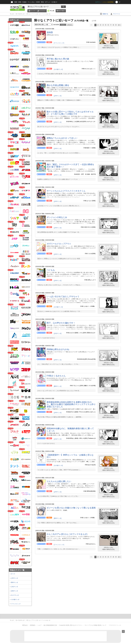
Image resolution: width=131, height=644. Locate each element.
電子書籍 (62, 11)
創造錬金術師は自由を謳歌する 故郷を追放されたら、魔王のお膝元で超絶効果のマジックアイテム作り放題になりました (71, 404)
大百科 (38, 2)
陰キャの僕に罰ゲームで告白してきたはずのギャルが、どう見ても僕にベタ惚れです (70, 113)
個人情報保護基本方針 (50, 625)
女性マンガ (14, 591)
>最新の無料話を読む (108, 48)
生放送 (24, 2)
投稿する (105, 14)
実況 (42, 2)
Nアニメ (48, 2)
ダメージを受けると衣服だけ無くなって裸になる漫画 (71, 508)
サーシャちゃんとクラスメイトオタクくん (66, 191)
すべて (13, 574)
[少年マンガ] (58, 96)
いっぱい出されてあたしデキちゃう (63, 296)
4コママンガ (15, 595)
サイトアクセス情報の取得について (95, 625)
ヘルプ (39, 625)
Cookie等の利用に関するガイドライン (71, 625)
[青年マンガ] (58, 386)
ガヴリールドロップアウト (59, 244)
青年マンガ (14, 582)
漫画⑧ (50, 32)
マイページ (117, 14)
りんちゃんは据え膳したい (59, 481)
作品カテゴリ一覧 (17, 570)
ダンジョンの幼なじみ (57, 217)
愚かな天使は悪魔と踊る (58, 85)
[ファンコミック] (59, 43)
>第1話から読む (108, 46)
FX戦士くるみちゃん (56, 376)
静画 (20, 2)
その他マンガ (15, 600)
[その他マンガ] (58, 69)
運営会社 (25, 625)
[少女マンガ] (58, 333)
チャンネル (31, 2)
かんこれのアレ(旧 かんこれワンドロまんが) (67, 534)
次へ (119, 25)
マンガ (52, 11)
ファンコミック (16, 604)
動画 (16, 2)
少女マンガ (14, 587)
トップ (33, 11)
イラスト (42, 11)
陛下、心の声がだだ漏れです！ (61, 323)
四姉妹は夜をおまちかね (58, 349)
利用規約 (33, 625)
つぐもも (51, 270)
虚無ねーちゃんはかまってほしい (62, 138)
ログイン (98, 2)
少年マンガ (14, 578)
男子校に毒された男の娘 (58, 59)
